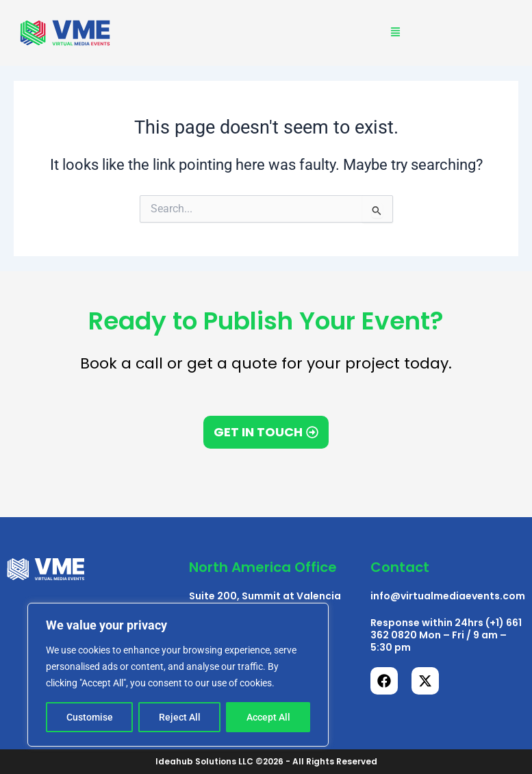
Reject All (180, 717)
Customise (90, 717)
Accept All (268, 717)
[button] (396, 33)
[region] (178, 675)
